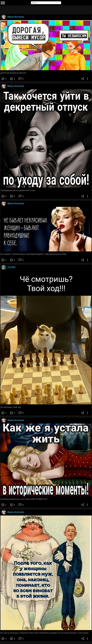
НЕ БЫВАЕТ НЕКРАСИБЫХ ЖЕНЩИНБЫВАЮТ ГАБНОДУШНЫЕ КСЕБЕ (33, 254)
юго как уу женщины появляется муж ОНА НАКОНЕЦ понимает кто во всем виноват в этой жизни (44, 633)
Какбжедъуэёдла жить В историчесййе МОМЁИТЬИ (24, 499)
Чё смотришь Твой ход (11, 407)
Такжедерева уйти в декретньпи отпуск (18, 190)
